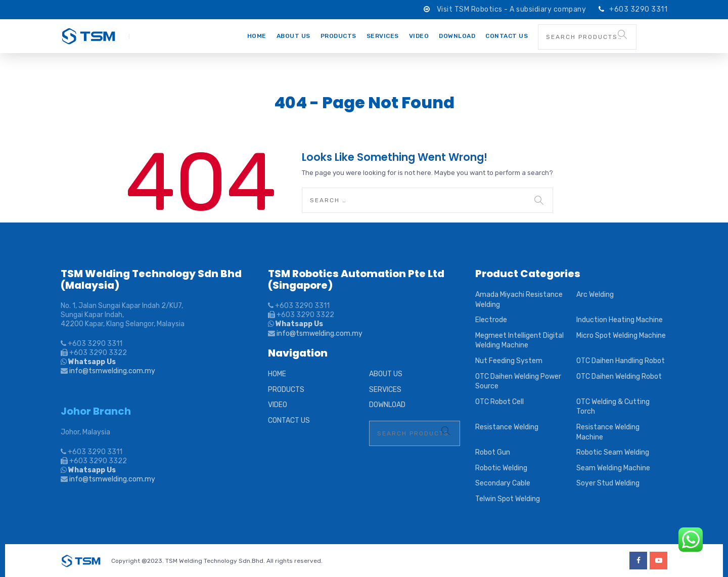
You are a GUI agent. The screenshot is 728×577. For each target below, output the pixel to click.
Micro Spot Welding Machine (621, 336)
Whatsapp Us (91, 362)
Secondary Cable (503, 483)
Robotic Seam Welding (613, 452)
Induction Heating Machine (620, 320)
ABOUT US (293, 36)
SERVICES (383, 36)
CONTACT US (507, 36)
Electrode (491, 320)
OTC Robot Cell (499, 402)
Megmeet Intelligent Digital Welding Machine (519, 341)
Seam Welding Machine (613, 468)
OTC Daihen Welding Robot (619, 376)
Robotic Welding (501, 468)
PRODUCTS (338, 36)
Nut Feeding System (509, 361)
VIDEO (419, 36)
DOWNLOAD (457, 36)
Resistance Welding (507, 427)
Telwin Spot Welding (508, 499)
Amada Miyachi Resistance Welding (519, 300)
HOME (257, 36)
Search (622, 34)
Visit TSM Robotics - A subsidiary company (512, 9)
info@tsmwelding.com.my (112, 371)
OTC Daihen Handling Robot (621, 361)
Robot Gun (493, 452)
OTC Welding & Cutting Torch (613, 407)
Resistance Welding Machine (608, 432)
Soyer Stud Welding (608, 483)
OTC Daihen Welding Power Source (518, 382)
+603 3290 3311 (638, 9)
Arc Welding (595, 295)
